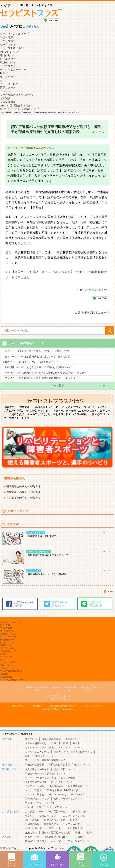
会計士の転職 (32, 820)
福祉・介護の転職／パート (39, 756)
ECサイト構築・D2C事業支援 (62, 790)
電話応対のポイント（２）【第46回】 (48, 574)
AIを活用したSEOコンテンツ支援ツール (47, 807)
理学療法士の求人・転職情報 (23, 487)
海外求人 (77, 743)
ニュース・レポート (12, 84)
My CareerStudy (57, 795)
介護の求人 (31, 833)
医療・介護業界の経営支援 (56, 833)
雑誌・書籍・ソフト (62, 782)
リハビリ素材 (8, 41)
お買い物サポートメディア (68, 799)
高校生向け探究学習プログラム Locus (69, 765)
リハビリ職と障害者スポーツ (17, 95)
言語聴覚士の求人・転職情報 (23, 498)
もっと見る (57, 385)
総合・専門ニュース (64, 769)
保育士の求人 (56, 828)
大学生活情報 (68, 778)
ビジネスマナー (9, 59)
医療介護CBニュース (95, 312)
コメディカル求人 (73, 824)
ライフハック (8, 77)
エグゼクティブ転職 (74, 816)
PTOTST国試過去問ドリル (15, 106)
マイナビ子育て (33, 790)
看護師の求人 (51, 824)
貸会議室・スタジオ (36, 841)
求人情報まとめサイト (37, 769)
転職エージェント (49, 816)
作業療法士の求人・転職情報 (23, 492)
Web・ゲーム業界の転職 (52, 812)
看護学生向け (73, 739)
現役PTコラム (8, 63)
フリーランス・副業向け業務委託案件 (45, 760)
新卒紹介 (30, 816)
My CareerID (78, 795)
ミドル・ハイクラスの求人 (39, 748)
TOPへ (111, 592)
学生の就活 (31, 739)
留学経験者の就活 (51, 739)
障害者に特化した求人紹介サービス (73, 752)
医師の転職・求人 (35, 828)
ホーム (7, 109)
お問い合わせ (18, 706)
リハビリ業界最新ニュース (25, 109)
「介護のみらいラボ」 (58, 697)
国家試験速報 (8, 102)
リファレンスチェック (77, 841)
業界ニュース (8, 88)
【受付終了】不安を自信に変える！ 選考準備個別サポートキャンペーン (41, 378)
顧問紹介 (75, 820)
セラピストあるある (12, 48)
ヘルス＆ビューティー (13, 70)
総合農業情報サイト (79, 786)
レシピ (4, 73)
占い (3, 80)
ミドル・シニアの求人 (37, 752)
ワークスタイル (9, 45)
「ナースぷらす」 (66, 689)
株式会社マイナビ (11, 848)
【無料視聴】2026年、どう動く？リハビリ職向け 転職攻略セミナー (39, 367)
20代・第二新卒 (79, 812)
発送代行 (80, 837)
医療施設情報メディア (37, 799)
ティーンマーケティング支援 (41, 778)
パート (79, 748)
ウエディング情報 (35, 786)
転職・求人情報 (60, 743)
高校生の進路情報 (35, 765)
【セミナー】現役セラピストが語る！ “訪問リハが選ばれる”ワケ (37, 351)
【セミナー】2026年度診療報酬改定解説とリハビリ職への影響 (36, 357)
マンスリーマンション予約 (39, 803)
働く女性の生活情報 (36, 782)
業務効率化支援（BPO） (57, 837)
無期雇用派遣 (75, 828)
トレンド (5, 91)
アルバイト (64, 748)
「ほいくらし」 (92, 689)
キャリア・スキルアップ (14, 34)
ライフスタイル (9, 66)
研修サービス (32, 837)
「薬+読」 (38, 689)
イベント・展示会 (35, 795)
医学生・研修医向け (36, 743)
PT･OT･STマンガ (10, 52)
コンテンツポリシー (94, 706)
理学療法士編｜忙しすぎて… (43, 536)
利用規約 (37, 706)
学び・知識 (6, 37)
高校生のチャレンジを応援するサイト (45, 774)
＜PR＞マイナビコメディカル (92, 290)
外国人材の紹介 (83, 833)
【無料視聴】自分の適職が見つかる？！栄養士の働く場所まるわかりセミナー (44, 373)
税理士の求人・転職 (55, 820)
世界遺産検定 (56, 786)
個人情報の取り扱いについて (63, 706)
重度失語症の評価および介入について (48, 555)
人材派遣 (30, 812)
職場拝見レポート (10, 55)
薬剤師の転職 (32, 824)
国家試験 (5, 98)
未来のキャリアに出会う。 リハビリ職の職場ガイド (30, 362)
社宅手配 (56, 841)
